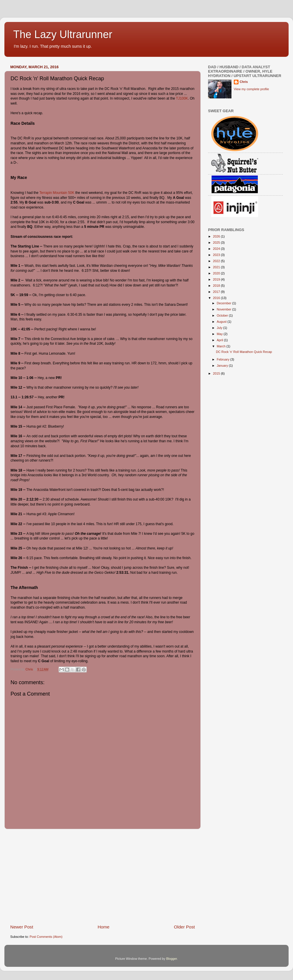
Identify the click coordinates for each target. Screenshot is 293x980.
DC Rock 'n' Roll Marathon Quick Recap (244, 352)
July (220, 328)
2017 (217, 292)
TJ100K (182, 98)
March (222, 346)
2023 (217, 255)
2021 (217, 267)
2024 (217, 249)
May (220, 334)
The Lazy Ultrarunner (63, 34)
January (223, 366)
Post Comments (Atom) (46, 937)
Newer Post (22, 927)
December (225, 303)
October (223, 315)
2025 (217, 243)
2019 (217, 279)
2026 (217, 236)
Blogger (172, 959)
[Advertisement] (103, 877)
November (225, 309)
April (220, 340)
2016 (217, 298)
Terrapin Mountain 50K (57, 193)
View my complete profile (251, 89)
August (222, 322)
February (224, 359)
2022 (217, 261)
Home (103, 927)
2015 (217, 373)
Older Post (184, 927)
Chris (244, 82)
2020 (217, 273)
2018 (217, 286)
